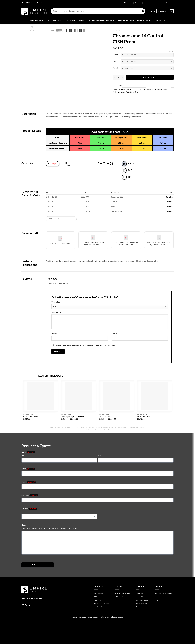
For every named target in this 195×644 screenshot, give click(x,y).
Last (100, 456)
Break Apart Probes (102, 603)
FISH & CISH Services (123, 597)
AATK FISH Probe (144, 417)
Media (138, 3)
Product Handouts (162, 597)
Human (122, 92)
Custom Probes (125, 20)
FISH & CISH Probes (123, 593)
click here (111, 430)
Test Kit (116, 54)
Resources (148, 3)
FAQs (157, 600)
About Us (128, 3)
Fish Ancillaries (76, 20)
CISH (122, 31)
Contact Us (140, 597)
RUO (128, 92)
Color (115, 61)
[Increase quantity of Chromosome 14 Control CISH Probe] (122, 77)
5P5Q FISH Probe (106, 417)
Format (115, 68)
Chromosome (126, 89)
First (23, 456)
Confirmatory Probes (101, 20)
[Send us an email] (166, 3)
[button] (152, 11)
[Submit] (143, 11)
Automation (55, 20)
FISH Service (144, 20)
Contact (159, 20)
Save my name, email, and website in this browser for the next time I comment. (85, 345)
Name (54, 334)
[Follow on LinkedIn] (172, 3)
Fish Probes (37, 20)
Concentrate (141, 89)
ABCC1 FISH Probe (30, 417)
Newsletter (160, 3)
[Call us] (169, 3)
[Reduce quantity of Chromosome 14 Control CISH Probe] (114, 77)
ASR (96, 597)
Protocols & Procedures (164, 593)
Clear (171, 51)
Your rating (56, 302)
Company (30, 495)
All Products (99, 593)
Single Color (134, 92)
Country (24, 512)
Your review (57, 312)
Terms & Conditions (143, 603)
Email (114, 334)
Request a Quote (142, 600)
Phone (29, 482)
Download (170, 197)
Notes (24, 525)
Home (115, 31)
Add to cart (150, 77)
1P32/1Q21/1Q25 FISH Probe (72, 417)
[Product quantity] (118, 77)
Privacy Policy (141, 607)
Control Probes (151, 89)
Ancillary (98, 600)
